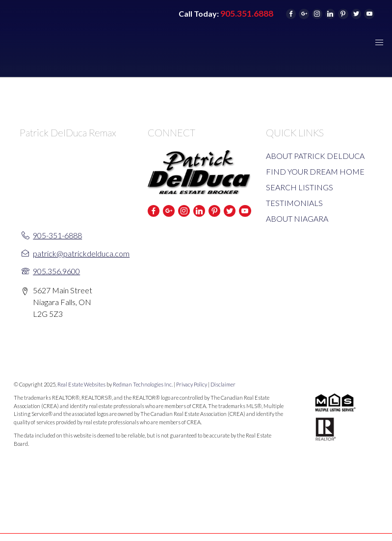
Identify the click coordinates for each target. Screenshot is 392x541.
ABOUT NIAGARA (297, 219)
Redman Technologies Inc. (143, 384)
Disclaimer (223, 384)
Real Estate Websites (82, 384)
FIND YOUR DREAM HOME (315, 171)
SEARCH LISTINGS (300, 187)
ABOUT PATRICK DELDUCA (315, 156)
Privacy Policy (192, 384)
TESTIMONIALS (294, 203)
